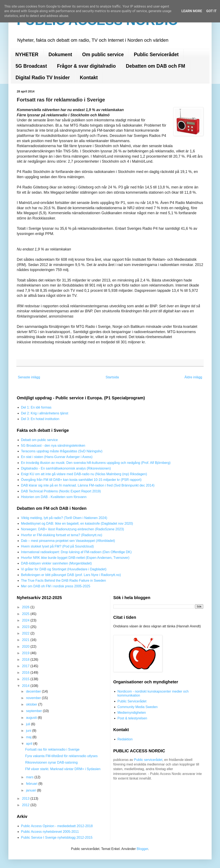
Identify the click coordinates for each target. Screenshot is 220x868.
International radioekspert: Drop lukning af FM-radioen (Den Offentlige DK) (76, 552)
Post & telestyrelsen (132, 718)
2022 (26, 633)
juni (29, 731)
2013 (26, 799)
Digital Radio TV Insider (43, 78)
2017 (26, 666)
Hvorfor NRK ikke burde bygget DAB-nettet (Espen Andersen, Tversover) (75, 558)
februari (32, 784)
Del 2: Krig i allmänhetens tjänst (45, 413)
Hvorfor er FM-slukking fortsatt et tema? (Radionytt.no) (62, 535)
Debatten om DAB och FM (155, 66)
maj (29, 737)
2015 (26, 679)
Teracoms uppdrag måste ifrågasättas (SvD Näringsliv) (62, 451)
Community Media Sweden (138, 707)
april (30, 744)
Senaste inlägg (29, 377)
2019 (26, 653)
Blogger (142, 849)
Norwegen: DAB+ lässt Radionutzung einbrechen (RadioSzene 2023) (73, 529)
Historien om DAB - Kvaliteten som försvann (54, 497)
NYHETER (27, 54)
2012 (26, 805)
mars (30, 777)
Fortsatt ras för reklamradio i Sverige (52, 749)
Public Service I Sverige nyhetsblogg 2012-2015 (57, 838)
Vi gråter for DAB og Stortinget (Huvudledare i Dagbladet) (64, 569)
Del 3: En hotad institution (40, 419)
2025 (26, 614)
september (34, 711)
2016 (26, 673)
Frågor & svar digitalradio (86, 66)
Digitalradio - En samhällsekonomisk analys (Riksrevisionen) (66, 468)
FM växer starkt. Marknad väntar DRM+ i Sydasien (63, 769)
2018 (26, 660)
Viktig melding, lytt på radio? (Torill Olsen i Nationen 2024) (64, 518)
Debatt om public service (39, 440)
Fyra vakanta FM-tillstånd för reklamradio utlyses (61, 756)
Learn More (192, 11)
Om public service (103, 54)
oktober (32, 704)
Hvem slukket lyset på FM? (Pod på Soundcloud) (57, 546)
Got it (211, 11)
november (34, 698)
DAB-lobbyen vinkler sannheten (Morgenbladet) (56, 563)
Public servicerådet (148, 760)
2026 (26, 607)
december (34, 691)
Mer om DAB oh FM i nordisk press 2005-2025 (56, 586)
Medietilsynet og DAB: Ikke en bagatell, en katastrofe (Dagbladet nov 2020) (77, 524)
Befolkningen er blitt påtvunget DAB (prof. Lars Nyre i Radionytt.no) (71, 575)
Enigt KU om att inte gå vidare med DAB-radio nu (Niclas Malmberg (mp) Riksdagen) (84, 474)
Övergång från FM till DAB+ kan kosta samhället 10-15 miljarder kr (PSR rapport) (81, 480)
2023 (26, 627)
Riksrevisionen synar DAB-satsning (51, 762)
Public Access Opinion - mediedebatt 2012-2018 (57, 826)
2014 (26, 686)
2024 (26, 620)
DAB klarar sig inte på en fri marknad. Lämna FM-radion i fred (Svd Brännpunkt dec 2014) (88, 485)
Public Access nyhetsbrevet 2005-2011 (50, 832)
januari (31, 790)
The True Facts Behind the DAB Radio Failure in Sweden (64, 581)
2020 (26, 647)
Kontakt (89, 78)
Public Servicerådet (156, 54)
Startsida (112, 377)
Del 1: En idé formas (36, 407)
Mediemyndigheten (132, 713)
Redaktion (125, 739)
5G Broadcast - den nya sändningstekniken (53, 446)
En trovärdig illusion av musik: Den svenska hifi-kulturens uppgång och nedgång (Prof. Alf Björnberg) (96, 463)
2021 (26, 640)
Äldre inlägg (193, 377)
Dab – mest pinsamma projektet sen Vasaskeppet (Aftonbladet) (68, 541)
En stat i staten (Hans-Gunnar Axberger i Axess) (57, 457)
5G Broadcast (31, 66)
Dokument (60, 54)
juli (29, 724)
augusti (32, 718)
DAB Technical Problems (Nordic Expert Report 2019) (61, 491)
